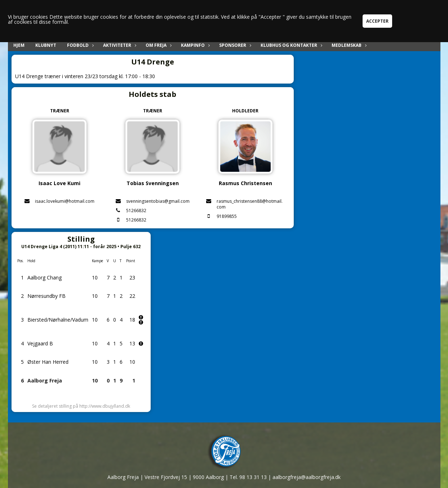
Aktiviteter (119, 45)
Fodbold (80, 45)
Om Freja (158, 45)
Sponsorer (234, 45)
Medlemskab (348, 45)
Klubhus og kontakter (291, 45)
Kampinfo (195, 45)
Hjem (19, 45)
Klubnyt (46, 45)
